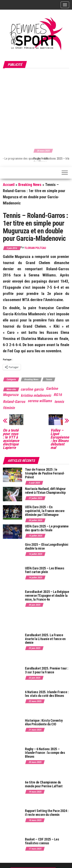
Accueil (9, 185)
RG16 (58, 395)
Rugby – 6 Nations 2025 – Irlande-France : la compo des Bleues (45, 753)
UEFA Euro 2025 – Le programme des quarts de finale (47, 528)
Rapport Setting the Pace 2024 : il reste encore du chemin (47, 813)
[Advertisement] (36, 108)
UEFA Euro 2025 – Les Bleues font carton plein (45, 570)
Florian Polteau (35, 248)
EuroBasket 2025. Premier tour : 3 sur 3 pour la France (47, 670)
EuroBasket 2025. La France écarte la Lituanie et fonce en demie (45, 639)
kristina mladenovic (36, 395)
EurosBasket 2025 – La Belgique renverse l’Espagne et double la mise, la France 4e (47, 596)
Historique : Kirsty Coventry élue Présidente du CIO (44, 722)
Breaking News (30, 185)
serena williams (40, 401)
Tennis (49, 379)
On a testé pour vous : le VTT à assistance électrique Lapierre (11, 439)
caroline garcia (32, 389)
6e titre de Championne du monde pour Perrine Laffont (44, 784)
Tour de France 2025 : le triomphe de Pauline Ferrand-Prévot (45, 473)
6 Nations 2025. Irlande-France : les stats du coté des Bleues (47, 694)
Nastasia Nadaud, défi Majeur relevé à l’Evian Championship (45, 491)
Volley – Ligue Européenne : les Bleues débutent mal (60, 439)
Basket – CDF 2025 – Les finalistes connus (42, 841)
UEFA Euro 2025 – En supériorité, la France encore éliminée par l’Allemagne (45, 511)
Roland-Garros (14, 402)
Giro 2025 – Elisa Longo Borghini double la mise (47, 546)
